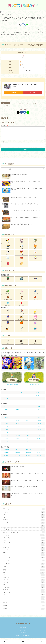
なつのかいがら (35, 294)
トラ (7, 435)
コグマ (7, 429)
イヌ (28, 420)
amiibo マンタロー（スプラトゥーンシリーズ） (26, 85)
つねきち (35, 249)
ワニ (28, 444)
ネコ (39, 435)
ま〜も (8, 401)
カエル (39, 423)
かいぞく (8, 243)
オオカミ (28, 423)
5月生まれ (7, 455)
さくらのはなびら (22, 294)
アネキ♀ (39, 412)
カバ (7, 426)
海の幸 (35, 344)
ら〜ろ (38, 401)
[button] (43, 171)
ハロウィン (22, 325)
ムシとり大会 (22, 314)
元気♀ (18, 412)
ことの (22, 243)
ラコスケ (22, 260)
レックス (8, 266)
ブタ (39, 438)
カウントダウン (22, 331)
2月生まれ (18, 452)
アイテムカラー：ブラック (35, 103)
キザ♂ (39, 409)
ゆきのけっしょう (8, 306)
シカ (7, 432)
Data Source (23, 630)
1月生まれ (7, 452)
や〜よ (23, 401)
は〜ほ (38, 398)
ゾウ (18, 432)
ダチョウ (39, 432)
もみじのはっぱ (35, 300)
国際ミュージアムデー (22, 320)
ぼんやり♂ (7, 409)
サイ (28, 429)
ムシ (8, 344)
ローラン (22, 266)
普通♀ (7, 412)
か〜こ (23, 394)
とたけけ (8, 255)
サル (39, 429)
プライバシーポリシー (23, 632)
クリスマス (8, 331)
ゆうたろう (35, 255)
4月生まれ (39, 452)
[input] (23, 172)
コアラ (39, 426)
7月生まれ (28, 455)
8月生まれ (39, 455)
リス (7, 444)
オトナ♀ (28, 412)
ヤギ (28, 441)
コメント (5, 125)
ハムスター (18, 438)
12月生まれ (39, 458)
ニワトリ (28, 435)
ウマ (7, 423)
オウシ (18, 423)
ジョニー (22, 249)
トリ (18, 435)
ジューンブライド (35, 320)
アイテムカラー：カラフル (22, 103)
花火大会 (8, 325)
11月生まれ (28, 458)
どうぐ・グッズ (5, 103)
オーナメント (22, 306)
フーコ (22, 255)
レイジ (35, 260)
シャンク (8, 249)
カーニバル (35, 331)
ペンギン (7, 441)
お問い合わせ (23, 635)
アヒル (7, 420)
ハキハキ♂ (18, 409)
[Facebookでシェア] (21, 24)
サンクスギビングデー (35, 325)
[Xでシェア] (18, 24)
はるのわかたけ (8, 294)
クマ (28, 426)
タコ (28, 432)
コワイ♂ (28, 409)
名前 (3, 144)
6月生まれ (18, 455)
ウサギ (39, 420)
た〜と (8, 398)
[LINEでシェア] (28, 24)
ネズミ (7, 438)
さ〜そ (38, 394)
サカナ (22, 344)
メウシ (18, 441)
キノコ (22, 300)
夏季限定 (22, 281)
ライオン (39, 441)
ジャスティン (35, 243)
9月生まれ (7, 458)
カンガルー (18, 426)
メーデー (8, 320)
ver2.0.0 (13, 103)
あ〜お (8, 394)
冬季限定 (35, 281)
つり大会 (8, 314)
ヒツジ (28, 438)
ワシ (18, 444)
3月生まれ (28, 452)
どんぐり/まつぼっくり (8, 300)
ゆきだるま (8, 261)
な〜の (23, 398)
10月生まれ (18, 458)
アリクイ (18, 420)
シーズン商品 (8, 281)
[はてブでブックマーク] (25, 24)
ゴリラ (18, 429)
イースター (35, 314)
